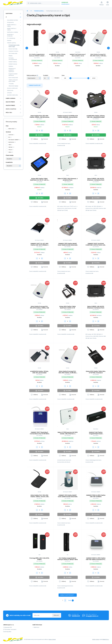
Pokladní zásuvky (13, 64)
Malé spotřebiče (10, 102)
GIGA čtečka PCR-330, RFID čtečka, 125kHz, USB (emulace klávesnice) (39, 116)
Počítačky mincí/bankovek (13, 59)
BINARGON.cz (106, 639)
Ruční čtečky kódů (13, 78)
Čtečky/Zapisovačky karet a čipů (14, 46)
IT (31, 11)
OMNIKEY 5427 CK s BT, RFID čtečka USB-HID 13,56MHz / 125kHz (39, 244)
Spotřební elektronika (12, 95)
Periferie (9, 41)
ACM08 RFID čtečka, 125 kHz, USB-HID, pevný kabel (57, 55)
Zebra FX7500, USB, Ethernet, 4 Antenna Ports (68, 179)
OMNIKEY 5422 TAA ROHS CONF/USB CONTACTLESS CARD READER (96, 244)
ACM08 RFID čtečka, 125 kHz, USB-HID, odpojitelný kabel (96, 116)
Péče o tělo (9, 113)
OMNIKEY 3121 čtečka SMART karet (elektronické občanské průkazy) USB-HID (68, 496)
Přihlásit (56, 615)
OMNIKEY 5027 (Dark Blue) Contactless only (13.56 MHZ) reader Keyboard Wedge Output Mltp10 (39, 433)
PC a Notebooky (11, 38)
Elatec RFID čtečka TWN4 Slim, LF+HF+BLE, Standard (96, 372)
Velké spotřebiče (10, 105)
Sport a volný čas (11, 109)
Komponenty (10, 22)
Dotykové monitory (13, 51)
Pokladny (11, 66)
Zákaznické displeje (13, 86)
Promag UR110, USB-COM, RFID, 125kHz (39, 559)
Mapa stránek (52, 639)
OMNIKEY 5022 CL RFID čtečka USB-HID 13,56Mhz (96, 496)
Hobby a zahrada (11, 98)
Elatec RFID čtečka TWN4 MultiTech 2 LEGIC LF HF (68, 307)
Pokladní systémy (39, 11)
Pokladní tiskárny (13, 62)
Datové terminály (13, 49)
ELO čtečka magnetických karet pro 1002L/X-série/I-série (37, 55)
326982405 (65, 2)
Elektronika (9, 14)
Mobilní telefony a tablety (12, 25)
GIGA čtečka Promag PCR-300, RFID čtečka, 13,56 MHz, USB (98, 55)
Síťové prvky (10, 90)
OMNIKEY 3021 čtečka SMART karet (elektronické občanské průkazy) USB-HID (68, 244)
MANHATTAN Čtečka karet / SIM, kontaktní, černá (78, 55)
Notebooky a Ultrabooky (10, 35)
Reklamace (36, 627)
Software (9, 93)
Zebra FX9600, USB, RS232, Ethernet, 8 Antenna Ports (96, 307)
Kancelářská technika (13, 20)
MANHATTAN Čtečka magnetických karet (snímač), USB (96, 433)
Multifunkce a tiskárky (13, 32)
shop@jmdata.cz (65, 4)
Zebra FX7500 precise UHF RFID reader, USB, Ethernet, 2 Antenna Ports (68, 433)
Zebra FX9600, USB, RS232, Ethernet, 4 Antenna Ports (96, 179)
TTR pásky (11, 84)
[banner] (13, 3)
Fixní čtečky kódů (13, 53)
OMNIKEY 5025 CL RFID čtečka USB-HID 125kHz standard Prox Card (96, 559)
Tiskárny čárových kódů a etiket (13, 81)
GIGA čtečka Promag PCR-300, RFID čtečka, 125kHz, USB (39, 307)
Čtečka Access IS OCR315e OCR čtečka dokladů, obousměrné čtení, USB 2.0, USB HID (68, 116)
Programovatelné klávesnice (13, 75)
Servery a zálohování (12, 88)
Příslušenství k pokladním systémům (12, 70)
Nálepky (11, 56)
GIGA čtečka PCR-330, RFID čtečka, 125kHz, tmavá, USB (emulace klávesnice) (39, 496)
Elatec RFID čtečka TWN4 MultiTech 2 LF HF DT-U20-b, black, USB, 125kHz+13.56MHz (39, 179)
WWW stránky (96, 639)
